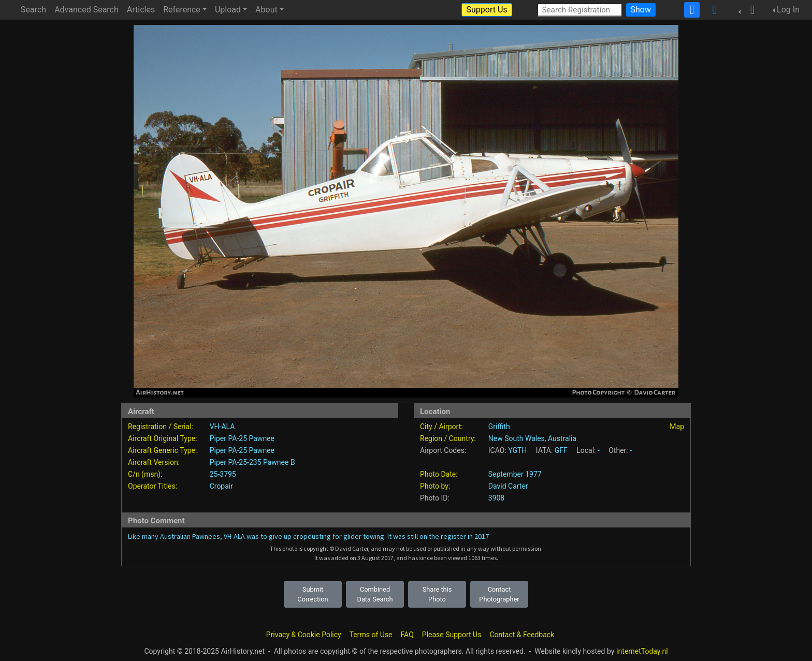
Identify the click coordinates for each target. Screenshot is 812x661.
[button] (749, 10)
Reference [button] (182, 10)
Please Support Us (452, 635)
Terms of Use (371, 635)
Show (641, 10)
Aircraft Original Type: (163, 438)
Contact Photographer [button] (499, 594)
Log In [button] (788, 10)
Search (33, 10)
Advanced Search (86, 10)
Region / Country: (448, 438)
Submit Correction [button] (313, 594)
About (266, 10)
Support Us (487, 10)
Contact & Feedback (522, 635)
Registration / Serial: (161, 427)
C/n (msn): (145, 474)
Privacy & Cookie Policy (304, 635)
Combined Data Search (375, 594)
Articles (141, 10)
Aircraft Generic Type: (162, 450)
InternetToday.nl (642, 651)
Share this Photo (437, 594)
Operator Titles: (153, 486)
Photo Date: (439, 474)
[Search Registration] (579, 10)
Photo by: (435, 486)
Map (677, 427)
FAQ (407, 635)
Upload (228, 10)
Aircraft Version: (154, 462)
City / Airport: (441, 427)
